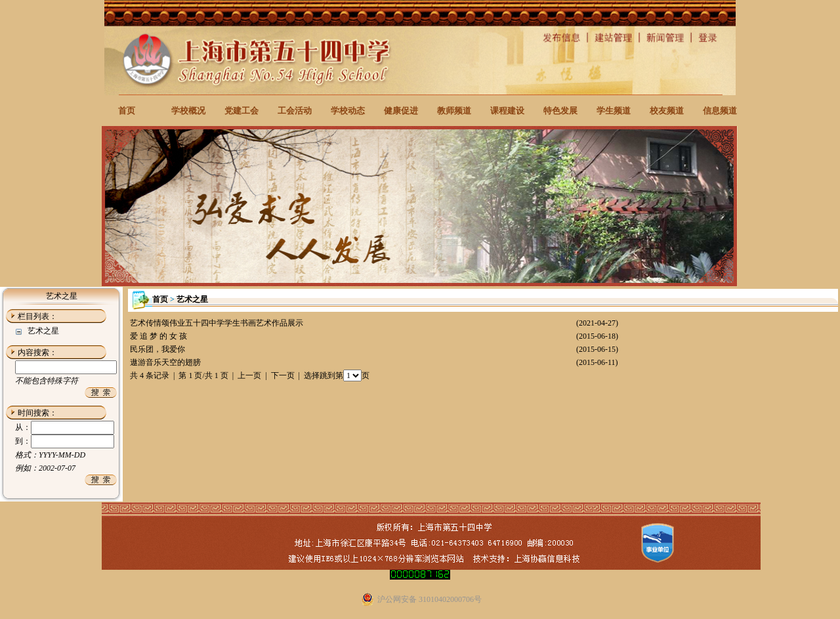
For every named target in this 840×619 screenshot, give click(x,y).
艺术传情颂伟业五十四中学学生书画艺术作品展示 (217, 323)
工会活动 (295, 111)
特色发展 (560, 111)
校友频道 (667, 111)
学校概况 (188, 111)
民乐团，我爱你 (157, 349)
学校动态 (348, 111)
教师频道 (454, 111)
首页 (127, 111)
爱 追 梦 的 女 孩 (158, 336)
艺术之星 (43, 331)
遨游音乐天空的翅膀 (165, 362)
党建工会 (241, 111)
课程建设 (507, 111)
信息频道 (720, 111)
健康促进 (401, 111)
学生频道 (614, 111)
